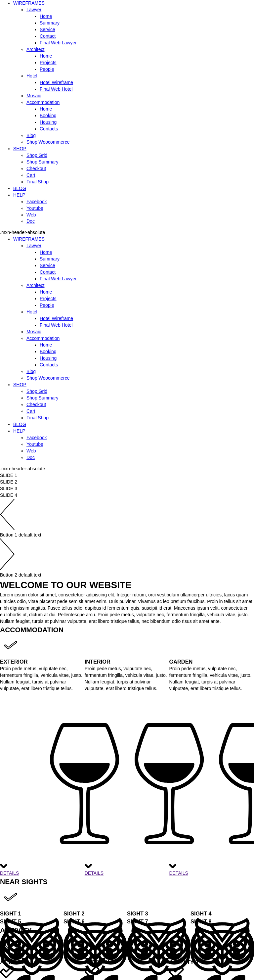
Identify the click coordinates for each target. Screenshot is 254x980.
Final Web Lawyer (58, 43)
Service (47, 29)
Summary (50, 23)
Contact (48, 36)
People (47, 69)
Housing (48, 122)
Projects (48, 63)
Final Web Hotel (56, 89)
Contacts (49, 129)
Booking (48, 116)
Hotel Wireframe (56, 82)
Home (46, 16)
